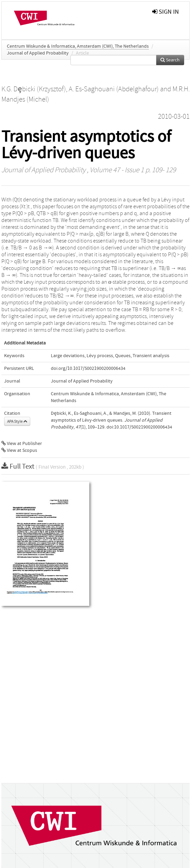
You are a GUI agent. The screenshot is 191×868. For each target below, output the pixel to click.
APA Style (17, 421)
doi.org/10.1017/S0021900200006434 (88, 368)
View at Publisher (22, 444)
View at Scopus (19, 450)
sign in (166, 12)
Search (170, 60)
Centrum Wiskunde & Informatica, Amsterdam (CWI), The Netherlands (78, 46)
